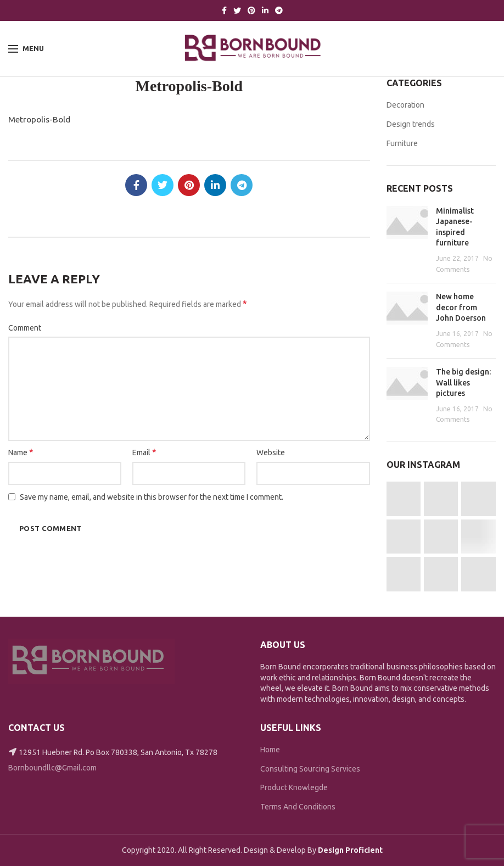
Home (270, 750)
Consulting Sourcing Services (310, 769)
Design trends (411, 124)
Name (21, 452)
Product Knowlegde (294, 787)
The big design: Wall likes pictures (463, 382)
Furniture (402, 143)
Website (271, 452)
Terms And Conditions (298, 807)
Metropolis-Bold (39, 119)
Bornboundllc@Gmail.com (52, 768)
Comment (25, 328)
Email (144, 452)
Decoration (405, 105)
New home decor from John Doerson (461, 307)
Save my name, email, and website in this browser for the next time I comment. (152, 497)
